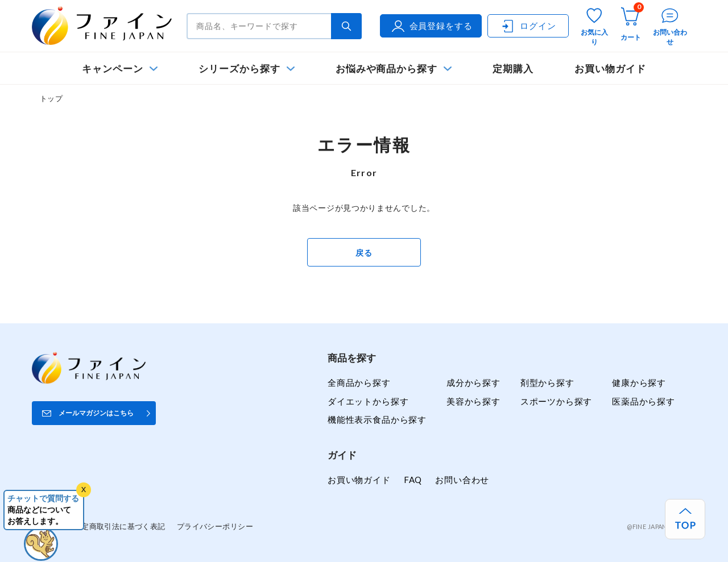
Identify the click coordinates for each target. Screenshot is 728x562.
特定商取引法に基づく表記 (120, 526)
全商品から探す (359, 382)
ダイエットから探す (368, 401)
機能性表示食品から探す (377, 419)
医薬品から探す (644, 401)
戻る (364, 253)
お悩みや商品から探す (386, 68)
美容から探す (473, 401)
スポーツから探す (557, 401)
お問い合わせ (462, 480)
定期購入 (513, 68)
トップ (51, 98)
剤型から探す (547, 382)
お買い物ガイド (610, 68)
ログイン (528, 26)
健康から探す (639, 382)
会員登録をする (431, 26)
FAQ (413, 480)
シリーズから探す (239, 68)
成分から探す (473, 382)
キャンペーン (113, 68)
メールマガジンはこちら (96, 413)
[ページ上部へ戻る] (685, 519)
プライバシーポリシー (215, 526)
